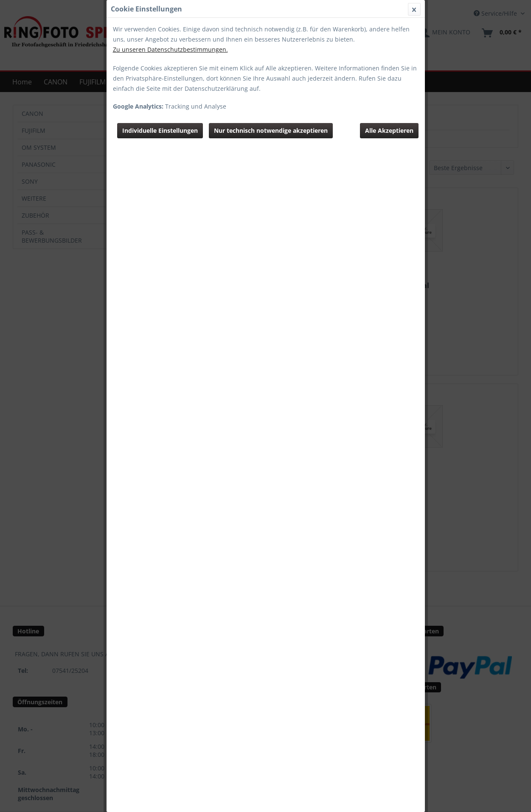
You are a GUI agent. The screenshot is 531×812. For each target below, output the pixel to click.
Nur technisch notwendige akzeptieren (271, 130)
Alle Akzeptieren (389, 130)
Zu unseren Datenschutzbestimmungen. (170, 49)
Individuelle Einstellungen (160, 130)
